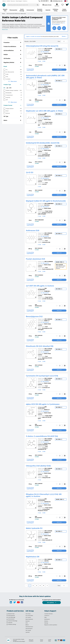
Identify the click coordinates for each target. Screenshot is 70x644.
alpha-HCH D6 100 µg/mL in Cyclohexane (43, 404)
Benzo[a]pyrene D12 (34, 316)
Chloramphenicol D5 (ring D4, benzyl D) (42, 46)
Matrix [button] (12, 120)
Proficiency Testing (12, 624)
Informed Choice (29, 627)
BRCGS (27, 625)
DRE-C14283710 (48, 146)
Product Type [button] (12, 85)
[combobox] (23, 5)
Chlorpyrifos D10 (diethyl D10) (38, 466)
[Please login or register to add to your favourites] (57, 65)
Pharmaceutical (11, 615)
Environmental (11, 619)
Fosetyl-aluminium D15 (35, 259)
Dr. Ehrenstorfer (45, 52)
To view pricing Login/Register (30, 70)
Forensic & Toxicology (13, 621)
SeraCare (28, 621)
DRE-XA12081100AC (42, 289)
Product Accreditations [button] (12, 46)
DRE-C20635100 (48, 319)
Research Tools (11, 614)
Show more (13, 81)
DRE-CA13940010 (49, 262)
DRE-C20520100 (48, 233)
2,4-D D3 (30, 172)
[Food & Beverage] (7, 617)
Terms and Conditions (31, 640)
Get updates (51, 603)
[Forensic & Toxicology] (7, 621)
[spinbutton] (62, 65)
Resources (13, 1)
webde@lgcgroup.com (57, 1)
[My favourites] (63, 5)
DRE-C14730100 (48, 531)
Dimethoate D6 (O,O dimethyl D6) (40, 346)
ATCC (27, 623)
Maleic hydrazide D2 (34, 528)
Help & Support (19, 1)
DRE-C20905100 (48, 559)
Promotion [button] (12, 42)
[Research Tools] (7, 614)
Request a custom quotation (51, 625)
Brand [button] (12, 66)
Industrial (10, 623)
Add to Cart (59, 70)
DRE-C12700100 (48, 349)
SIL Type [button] (12, 116)
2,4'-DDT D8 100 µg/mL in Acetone (40, 286)
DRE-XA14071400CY (42, 407)
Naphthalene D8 (33, 557)
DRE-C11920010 (48, 378)
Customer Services (48, 614)
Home (4, 14)
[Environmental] (7, 619)
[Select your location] (66, 1)
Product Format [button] (12, 105)
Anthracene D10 (33, 230)
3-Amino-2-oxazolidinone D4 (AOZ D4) (42, 436)
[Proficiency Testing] (7, 625)
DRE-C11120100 (48, 49)
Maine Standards (29, 619)
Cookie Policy (50, 640)
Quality (8, 1)
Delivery (46, 621)
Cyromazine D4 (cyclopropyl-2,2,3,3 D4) (42, 376)
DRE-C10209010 (48, 439)
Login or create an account (33, 36)
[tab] (13, 42)
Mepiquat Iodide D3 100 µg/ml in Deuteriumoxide (46, 201)
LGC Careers (28, 617)
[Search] (38, 5)
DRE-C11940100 (48, 175)
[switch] (7, 88)
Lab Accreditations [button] (12, 50)
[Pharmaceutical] (7, 616)
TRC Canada (28, 630)
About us (4, 1)
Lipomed (28, 632)
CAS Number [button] (12, 58)
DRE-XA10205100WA (42, 81)
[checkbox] (4, 70)
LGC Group (28, 614)
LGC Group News (29, 616)
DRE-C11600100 (48, 468)
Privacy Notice (42, 640)
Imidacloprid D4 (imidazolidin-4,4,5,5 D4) (43, 143)
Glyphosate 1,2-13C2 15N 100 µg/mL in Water (45, 111)
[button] (65, 65)
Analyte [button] (12, 54)
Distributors (47, 619)
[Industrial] (7, 623)
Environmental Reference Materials (16, 14)
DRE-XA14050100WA (42, 114)
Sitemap (46, 623)
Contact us (25, 1)
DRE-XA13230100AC (42, 500)
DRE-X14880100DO (49, 204)
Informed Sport (29, 629)
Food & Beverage (12, 617)
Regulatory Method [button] (12, 62)
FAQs (45, 617)
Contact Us (47, 616)
